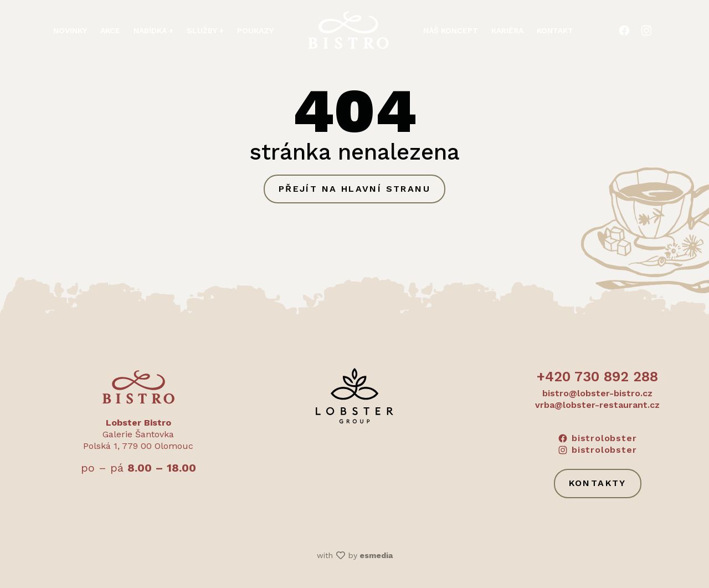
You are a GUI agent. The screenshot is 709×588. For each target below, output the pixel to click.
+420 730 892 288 (597, 377)
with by (355, 555)
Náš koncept (451, 29)
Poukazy (255, 29)
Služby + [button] (205, 29)
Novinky (70, 29)
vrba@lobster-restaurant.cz (597, 405)
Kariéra (507, 29)
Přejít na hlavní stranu (354, 189)
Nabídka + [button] (153, 29)
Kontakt (555, 29)
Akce (110, 29)
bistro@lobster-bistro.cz (597, 393)
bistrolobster (597, 438)
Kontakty (598, 483)
